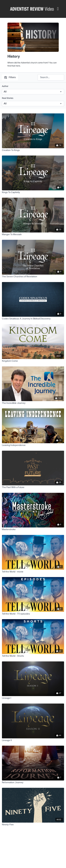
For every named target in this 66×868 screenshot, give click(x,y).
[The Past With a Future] (33, 488)
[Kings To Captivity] (33, 193)
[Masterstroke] (33, 530)
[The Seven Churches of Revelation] (33, 277)
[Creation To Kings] (33, 150)
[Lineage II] (33, 741)
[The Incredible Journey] (33, 403)
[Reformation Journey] (33, 783)
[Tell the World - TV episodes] (33, 614)
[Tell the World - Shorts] (33, 656)
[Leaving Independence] (33, 445)
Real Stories (8, 98)
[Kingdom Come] (33, 361)
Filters (10, 77)
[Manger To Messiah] (33, 235)
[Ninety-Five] (33, 825)
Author (5, 86)
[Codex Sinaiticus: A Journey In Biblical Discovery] (33, 319)
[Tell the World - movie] (33, 572)
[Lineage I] (33, 698)
